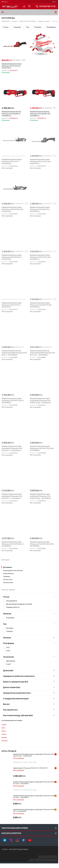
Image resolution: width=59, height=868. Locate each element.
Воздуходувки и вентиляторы (13, 570)
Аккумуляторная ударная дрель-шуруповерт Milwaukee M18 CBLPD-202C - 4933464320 (33, 755)
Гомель (4, 734)
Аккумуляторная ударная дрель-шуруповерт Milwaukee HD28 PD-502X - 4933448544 (34, 783)
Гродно (4, 725)
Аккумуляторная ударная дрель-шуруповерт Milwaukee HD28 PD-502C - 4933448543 (34, 796)
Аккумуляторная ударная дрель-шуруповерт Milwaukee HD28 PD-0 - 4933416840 (34, 810)
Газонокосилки (8, 582)
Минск (4, 731)
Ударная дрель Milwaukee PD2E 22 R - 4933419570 (30, 768)
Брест (4, 728)
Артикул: (4, 70)
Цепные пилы (8, 579)
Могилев (4, 741)
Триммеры (7, 576)
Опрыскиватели (8, 573)
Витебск (4, 737)
